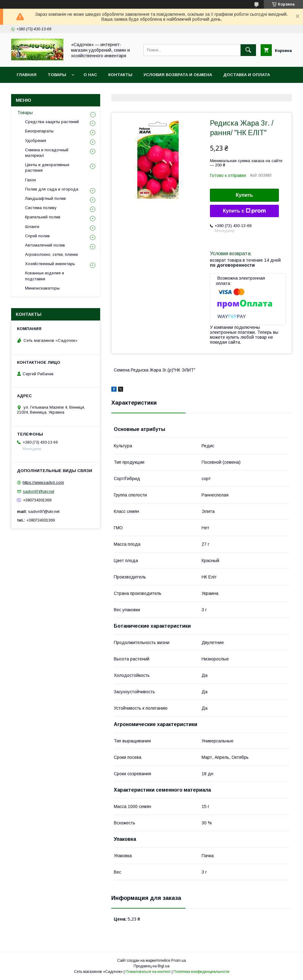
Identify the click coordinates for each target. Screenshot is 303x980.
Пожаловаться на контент (148, 972)
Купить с (244, 211)
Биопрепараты (39, 131)
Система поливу (41, 208)
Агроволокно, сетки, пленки (51, 254)
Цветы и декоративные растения (47, 168)
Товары (57, 75)
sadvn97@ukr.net (38, 491)
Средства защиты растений (52, 122)
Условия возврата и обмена (178, 75)
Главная (27, 75)
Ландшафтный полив (45, 198)
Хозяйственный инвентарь (50, 264)
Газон (30, 180)
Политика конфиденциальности (201, 972)
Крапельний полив (43, 217)
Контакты (120, 75)
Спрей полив (37, 236)
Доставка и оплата (247, 75)
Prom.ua (179, 961)
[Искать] (248, 50)
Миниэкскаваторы (42, 288)
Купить (245, 195)
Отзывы (27, 91)
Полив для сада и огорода (52, 189)
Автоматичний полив (45, 245)
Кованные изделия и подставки (45, 276)
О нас (90, 75)
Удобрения (36, 141)
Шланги (32, 227)
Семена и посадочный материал (47, 153)
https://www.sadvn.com (43, 482)
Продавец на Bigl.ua (151, 966)
